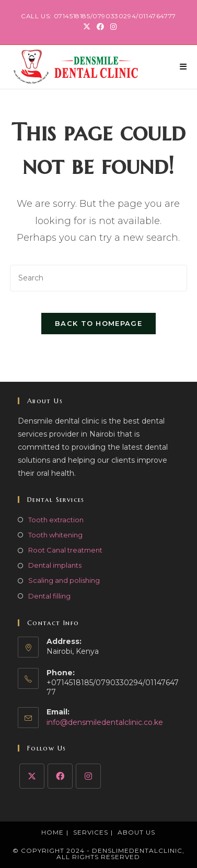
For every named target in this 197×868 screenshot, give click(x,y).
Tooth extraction (56, 520)
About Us (136, 832)
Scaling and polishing (64, 580)
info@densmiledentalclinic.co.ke (105, 722)
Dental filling (49, 596)
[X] (32, 776)
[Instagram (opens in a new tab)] (112, 27)
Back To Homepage (98, 323)
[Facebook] (60, 776)
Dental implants (55, 565)
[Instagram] (88, 776)
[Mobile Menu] (183, 67)
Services (91, 832)
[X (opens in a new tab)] (87, 27)
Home (53, 832)
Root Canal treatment (65, 550)
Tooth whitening (55, 535)
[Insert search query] (98, 278)
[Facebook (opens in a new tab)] (100, 27)
